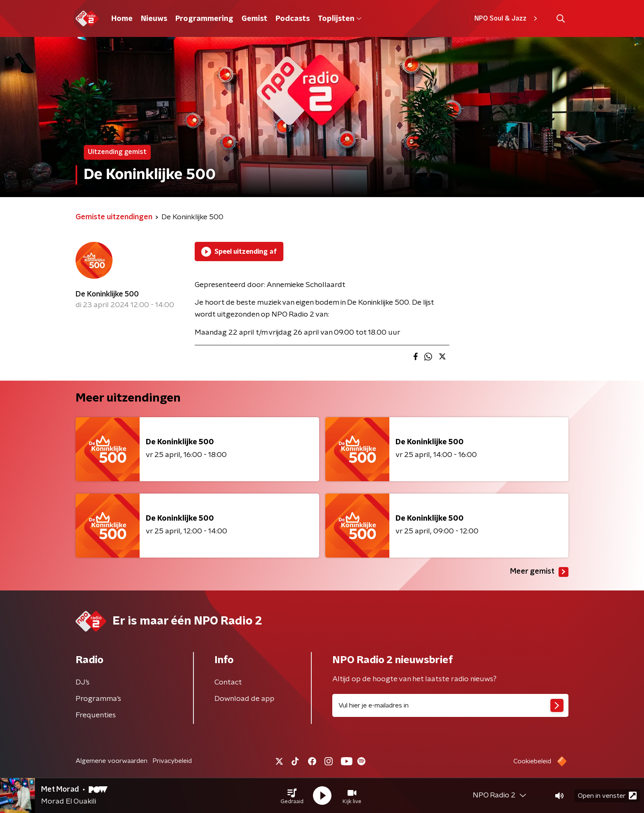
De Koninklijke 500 (107, 294)
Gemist (254, 19)
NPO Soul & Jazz (507, 18)
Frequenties (96, 715)
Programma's (98, 699)
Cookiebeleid (532, 761)
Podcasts (293, 19)
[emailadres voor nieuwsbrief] (450, 705)
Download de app (244, 699)
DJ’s (83, 682)
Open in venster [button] (607, 796)
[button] (292, 796)
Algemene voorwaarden (112, 761)
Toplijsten (340, 19)
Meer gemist (539, 572)
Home (122, 19)
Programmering (204, 19)
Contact (228, 682)
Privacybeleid (172, 761)
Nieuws (154, 19)
